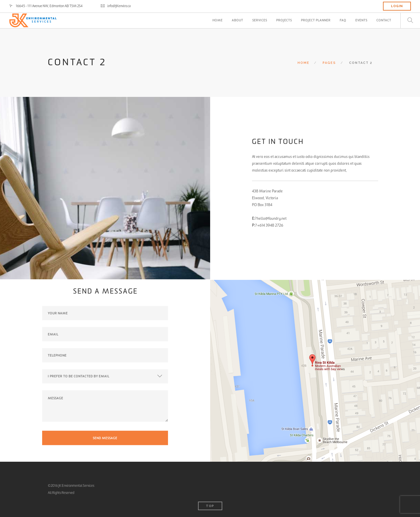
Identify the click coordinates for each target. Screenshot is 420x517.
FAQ (343, 20)
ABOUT (237, 20)
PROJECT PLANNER (316, 20)
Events (361, 20)
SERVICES (260, 20)
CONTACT (384, 20)
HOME (218, 20)
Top (210, 506)
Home (304, 63)
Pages (329, 63)
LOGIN (397, 6)
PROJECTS (284, 20)
